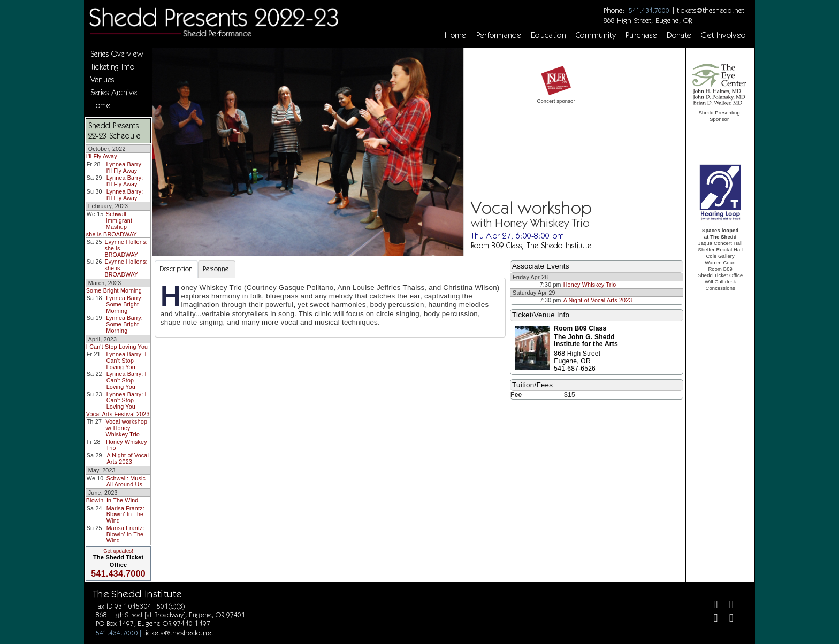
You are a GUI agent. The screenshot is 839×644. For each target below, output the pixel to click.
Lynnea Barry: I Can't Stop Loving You (127, 360)
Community (596, 35)
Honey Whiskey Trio (127, 445)
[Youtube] (727, 619)
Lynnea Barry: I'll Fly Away (125, 167)
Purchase (642, 35)
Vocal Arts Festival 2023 (118, 414)
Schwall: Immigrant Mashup (119, 220)
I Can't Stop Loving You (117, 347)
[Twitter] (727, 606)
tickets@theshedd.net (711, 10)
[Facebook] (711, 606)
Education (548, 35)
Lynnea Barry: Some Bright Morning (124, 304)
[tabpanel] (330, 308)
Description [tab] (176, 269)
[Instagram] (711, 619)
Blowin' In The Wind (112, 500)
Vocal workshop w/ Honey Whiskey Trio (126, 428)
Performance (499, 35)
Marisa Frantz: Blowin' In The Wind (125, 514)
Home (455, 35)
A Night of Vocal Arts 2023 (128, 458)
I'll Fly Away (102, 156)
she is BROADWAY (112, 234)
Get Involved (723, 35)
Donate (679, 35)
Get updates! (118, 551)
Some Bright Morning (114, 290)
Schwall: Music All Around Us (126, 481)
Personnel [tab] (217, 269)
